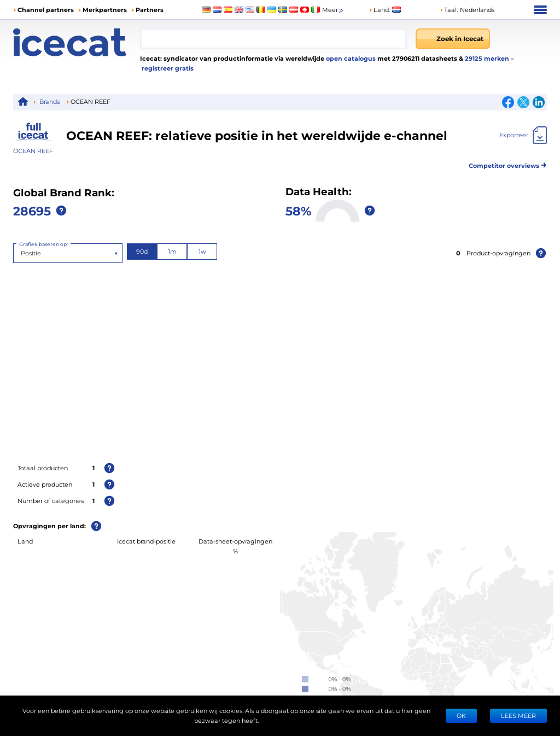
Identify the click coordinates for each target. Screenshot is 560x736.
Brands (49, 101)
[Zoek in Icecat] (453, 39)
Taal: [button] (449, 10)
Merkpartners (105, 10)
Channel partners (46, 10)
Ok (461, 715)
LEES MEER (518, 715)
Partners (150, 10)
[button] (467, 10)
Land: (380, 10)
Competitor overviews (508, 164)
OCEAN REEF (33, 151)
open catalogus (350, 58)
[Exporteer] (523, 135)
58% (298, 211)
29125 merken (488, 58)
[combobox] (273, 39)
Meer (333, 10)
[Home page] (77, 42)
